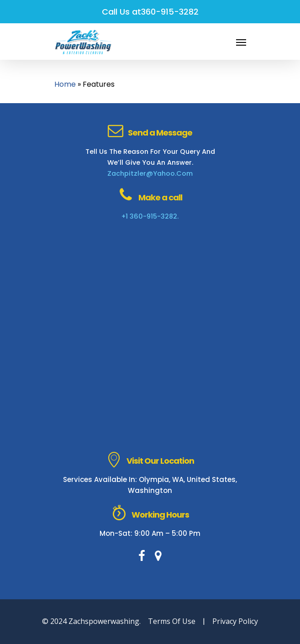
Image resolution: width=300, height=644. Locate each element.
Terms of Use (172, 621)
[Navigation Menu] (241, 42)
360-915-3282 (170, 12)
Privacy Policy (235, 621)
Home (65, 84)
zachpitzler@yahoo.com (150, 173)
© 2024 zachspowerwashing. (91, 621)
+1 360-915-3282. (150, 216)
